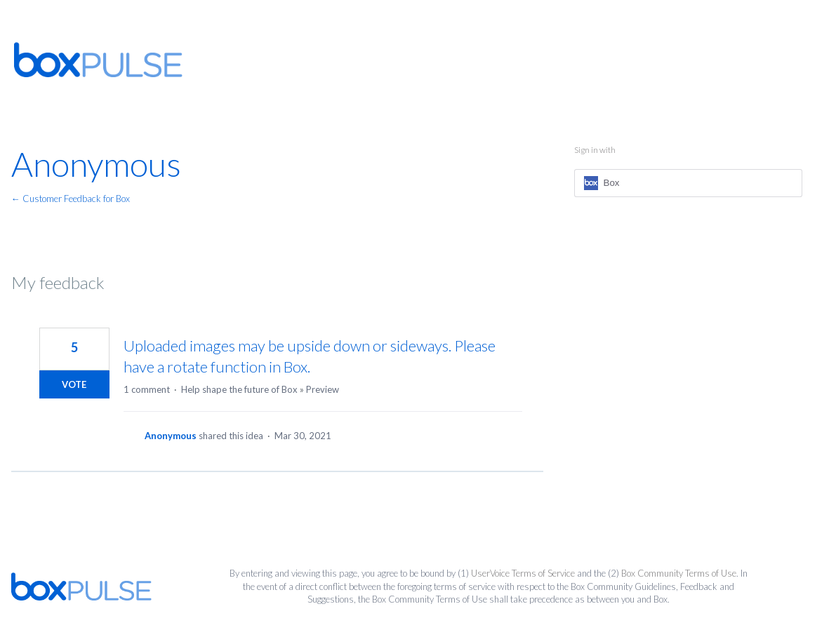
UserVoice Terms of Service (523, 573)
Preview (323, 389)
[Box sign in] (688, 183)
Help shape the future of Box (239, 389)
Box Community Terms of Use (679, 573)
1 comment (147, 389)
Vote (74, 384)
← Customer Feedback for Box (71, 199)
